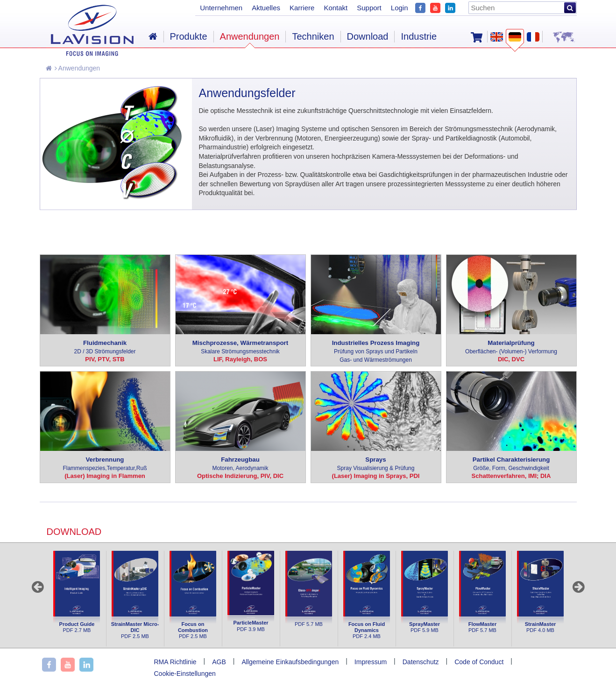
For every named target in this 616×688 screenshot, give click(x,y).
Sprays (376, 464)
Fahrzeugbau (241, 464)
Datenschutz (421, 662)
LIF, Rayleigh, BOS (240, 359)
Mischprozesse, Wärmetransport (241, 348)
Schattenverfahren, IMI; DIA (511, 476)
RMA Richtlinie (175, 662)
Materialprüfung (511, 348)
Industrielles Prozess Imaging (376, 352)
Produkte (189, 36)
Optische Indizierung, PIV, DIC (240, 476)
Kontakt (336, 8)
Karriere (302, 8)
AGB (219, 662)
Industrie (419, 36)
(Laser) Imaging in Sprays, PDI (376, 476)
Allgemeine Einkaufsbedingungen (290, 662)
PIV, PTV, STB (105, 359)
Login (400, 8)
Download (368, 36)
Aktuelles (266, 8)
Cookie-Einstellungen (185, 674)
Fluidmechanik (105, 348)
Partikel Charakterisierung (511, 464)
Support (369, 8)
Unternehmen (221, 8)
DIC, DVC (511, 359)
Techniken (313, 36)
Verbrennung (105, 464)
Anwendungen (78, 68)
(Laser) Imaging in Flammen (105, 476)
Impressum (371, 662)
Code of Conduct (479, 662)
